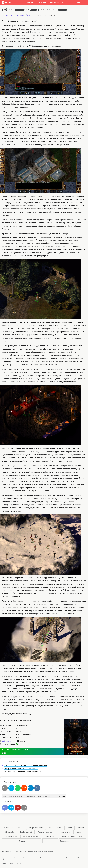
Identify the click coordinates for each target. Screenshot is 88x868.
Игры (21, 2)
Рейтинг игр (5, 860)
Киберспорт (31, 2)
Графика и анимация (46, 832)
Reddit (24, 788)
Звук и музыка (65, 832)
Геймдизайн (9, 832)
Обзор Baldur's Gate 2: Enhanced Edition (21, 769)
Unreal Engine (50, 837)
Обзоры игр (29, 15)
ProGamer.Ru (7, 852)
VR (50, 828)
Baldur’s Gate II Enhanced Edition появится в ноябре (26, 772)
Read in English (8, 15)
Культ (64, 2)
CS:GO (21, 828)
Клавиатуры (64, 841)
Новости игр (19, 15)
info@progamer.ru (49, 852)
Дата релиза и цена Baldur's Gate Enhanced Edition (25, 766)
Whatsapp (18, 788)
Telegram (31, 788)
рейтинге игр (7, 741)
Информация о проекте (30, 858)
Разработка (54, 2)
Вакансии (17, 858)
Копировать (61, 796)
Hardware (43, 2)
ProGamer (8, 3)
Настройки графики (36, 828)
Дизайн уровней (26, 832)
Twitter (11, 788)
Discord (5, 808)
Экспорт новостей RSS (72, 858)
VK (37, 788)
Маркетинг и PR (11, 837)
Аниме (70, 828)
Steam (24, 808)
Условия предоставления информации (51, 858)
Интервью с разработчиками (72, 837)
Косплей (81, 828)
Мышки (22, 841)
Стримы (59, 828)
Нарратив (80, 832)
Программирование (31, 837)
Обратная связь (6, 858)
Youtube (18, 808)
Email (5, 788)
